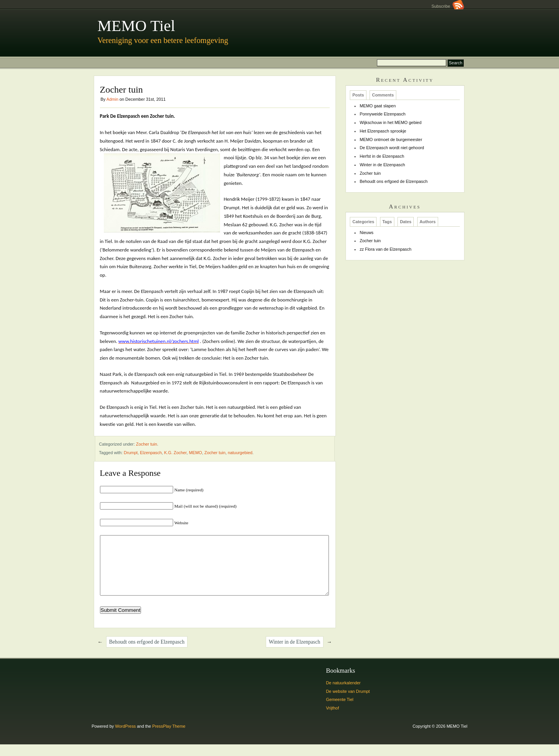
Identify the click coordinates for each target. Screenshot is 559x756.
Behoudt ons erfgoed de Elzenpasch (147, 654)
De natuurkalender (343, 694)
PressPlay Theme (169, 738)
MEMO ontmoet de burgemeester (391, 139)
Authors (428, 222)
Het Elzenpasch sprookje (383, 131)
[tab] (358, 95)
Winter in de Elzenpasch (295, 654)
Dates (406, 222)
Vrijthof (333, 720)
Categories (363, 222)
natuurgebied (240, 453)
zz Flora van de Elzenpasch (385, 249)
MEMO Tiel (137, 26)
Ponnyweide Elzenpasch (383, 114)
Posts (358, 95)
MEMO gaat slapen (378, 106)
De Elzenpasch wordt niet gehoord (392, 148)
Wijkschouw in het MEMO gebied (390, 122)
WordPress (126, 738)
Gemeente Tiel (340, 711)
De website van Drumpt (348, 703)
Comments (383, 95)
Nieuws (366, 232)
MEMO (196, 453)
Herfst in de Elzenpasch (382, 156)
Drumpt (131, 453)
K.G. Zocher (175, 453)
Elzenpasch (151, 453)
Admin (113, 99)
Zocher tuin (146, 444)
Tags (387, 222)
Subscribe (448, 6)
